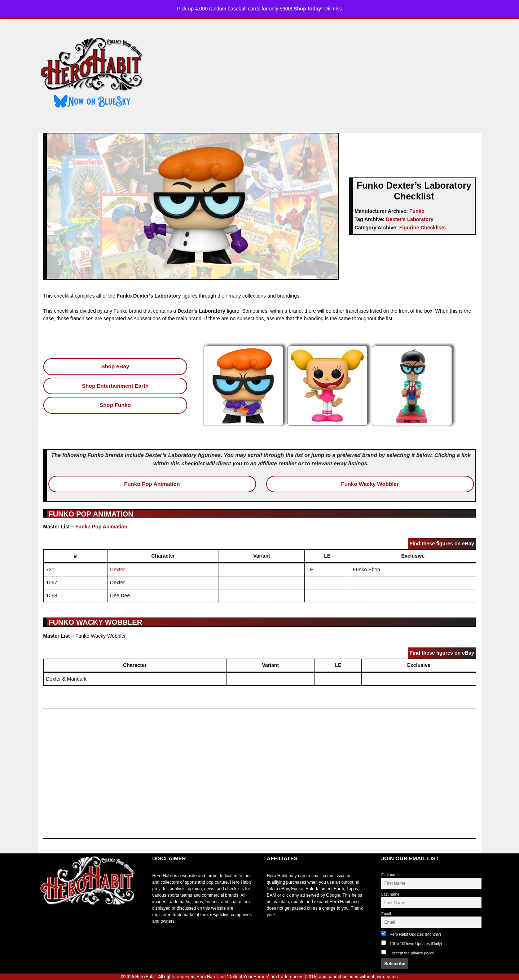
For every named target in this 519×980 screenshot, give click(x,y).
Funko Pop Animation (152, 484)
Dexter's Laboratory (410, 219)
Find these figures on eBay (442, 544)
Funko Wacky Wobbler (370, 484)
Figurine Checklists (423, 228)
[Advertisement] (318, 73)
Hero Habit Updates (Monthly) (411, 934)
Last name (390, 894)
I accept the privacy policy (412, 953)
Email (386, 914)
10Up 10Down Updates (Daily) (412, 943)
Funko (417, 211)
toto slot (45, 923)
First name (390, 875)
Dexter (117, 570)
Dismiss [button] (333, 9)
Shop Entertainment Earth (115, 386)
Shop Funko (115, 405)
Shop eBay (115, 366)
